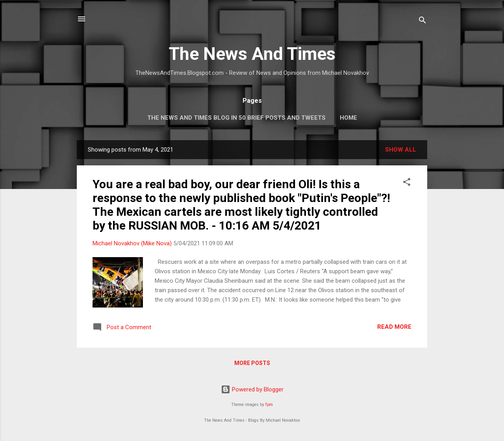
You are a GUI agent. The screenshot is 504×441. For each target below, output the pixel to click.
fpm (269, 405)
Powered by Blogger (252, 389)
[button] (407, 183)
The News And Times (252, 54)
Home (348, 118)
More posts (252, 363)
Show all (401, 150)
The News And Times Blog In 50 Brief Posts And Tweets (236, 118)
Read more (394, 327)
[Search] (422, 21)
